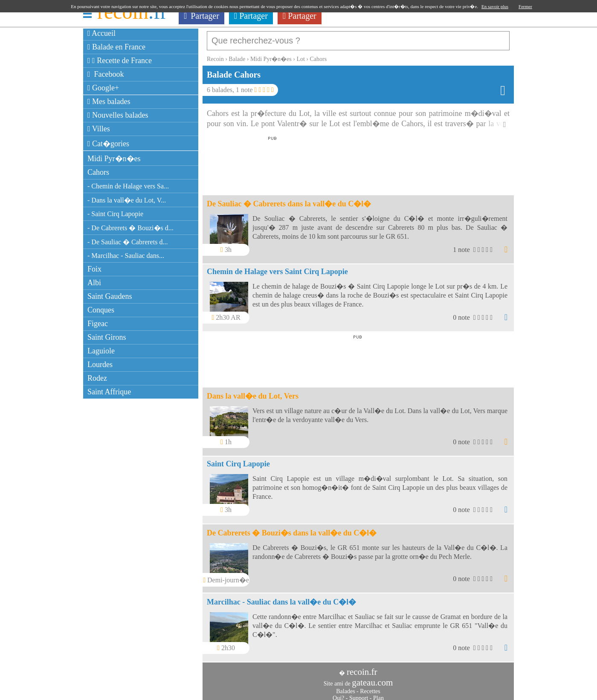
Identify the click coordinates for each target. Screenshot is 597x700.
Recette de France (120, 61)
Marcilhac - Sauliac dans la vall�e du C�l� (281, 598)
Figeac (98, 324)
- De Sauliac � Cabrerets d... (128, 242)
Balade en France (116, 47)
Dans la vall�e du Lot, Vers (253, 392)
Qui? (338, 694)
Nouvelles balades (118, 115)
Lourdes (100, 364)
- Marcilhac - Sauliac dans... (126, 256)
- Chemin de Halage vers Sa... (128, 186)
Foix (94, 269)
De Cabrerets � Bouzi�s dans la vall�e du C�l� (292, 529)
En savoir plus (495, 6)
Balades (345, 687)
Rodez (97, 378)
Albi (94, 283)
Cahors (98, 172)
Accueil (101, 33)
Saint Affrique (109, 392)
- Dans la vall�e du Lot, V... (127, 200)
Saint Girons (107, 337)
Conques (101, 310)
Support (359, 694)
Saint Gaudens (110, 296)
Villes (99, 129)
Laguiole (101, 351)
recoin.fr (362, 668)
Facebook (106, 74)
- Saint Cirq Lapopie (115, 214)
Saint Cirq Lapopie (238, 460)
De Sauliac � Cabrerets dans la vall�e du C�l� (289, 200)
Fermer (525, 6)
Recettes (370, 687)
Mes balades (109, 101)
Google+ (103, 88)
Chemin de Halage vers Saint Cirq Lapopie (277, 267)
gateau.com (372, 678)
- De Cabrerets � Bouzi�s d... (130, 228)
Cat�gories (108, 144)
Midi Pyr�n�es (114, 159)
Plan (378, 694)
